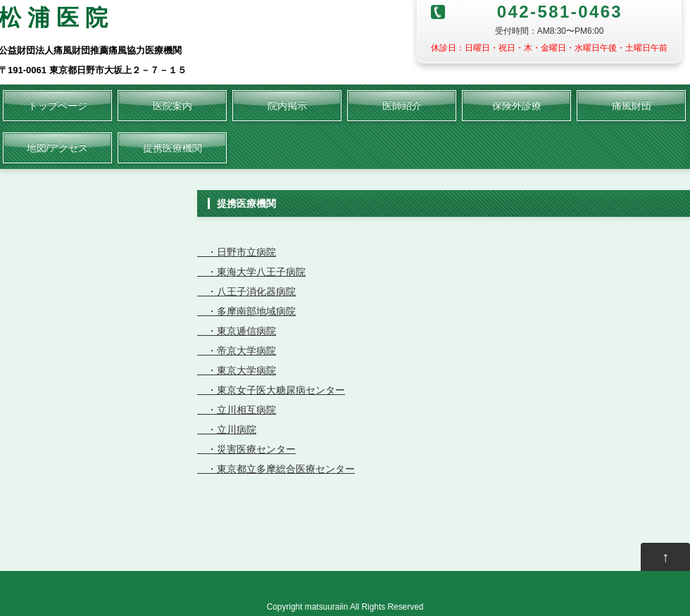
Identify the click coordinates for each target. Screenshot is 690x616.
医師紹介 (402, 106)
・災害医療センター (246, 449)
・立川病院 (227, 429)
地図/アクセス (58, 148)
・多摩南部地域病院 (246, 311)
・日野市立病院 (237, 252)
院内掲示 (287, 106)
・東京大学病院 (237, 370)
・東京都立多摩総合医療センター (276, 469)
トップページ (58, 106)
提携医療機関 (172, 148)
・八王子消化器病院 (246, 291)
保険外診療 (517, 106)
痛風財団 (632, 106)
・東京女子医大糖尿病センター (271, 390)
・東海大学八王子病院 (251, 272)
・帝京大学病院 (237, 351)
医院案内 (172, 106)
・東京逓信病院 (237, 331)
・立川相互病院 (237, 410)
